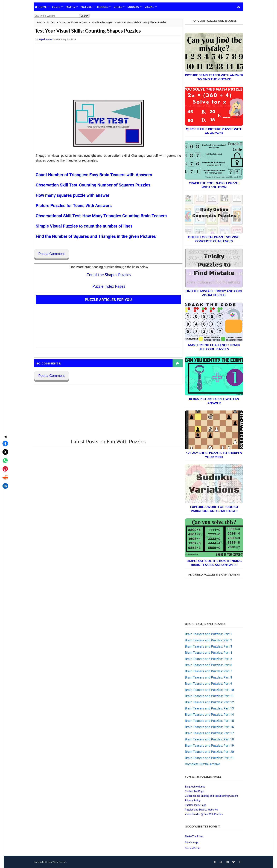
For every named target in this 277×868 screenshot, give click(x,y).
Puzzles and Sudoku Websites (198, 810)
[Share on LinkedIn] (4, 458)
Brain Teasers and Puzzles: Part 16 (206, 727)
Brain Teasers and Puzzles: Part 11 (206, 696)
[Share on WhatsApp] (4, 432)
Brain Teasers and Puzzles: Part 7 (205, 671)
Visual (152, 7)
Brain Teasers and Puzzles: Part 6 (205, 665)
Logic (59, 7)
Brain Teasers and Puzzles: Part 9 (205, 684)
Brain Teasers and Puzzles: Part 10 (206, 690)
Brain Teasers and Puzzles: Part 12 (206, 702)
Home (46, 7)
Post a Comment (55, 254)
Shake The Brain (191, 837)
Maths (73, 7)
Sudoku (136, 7)
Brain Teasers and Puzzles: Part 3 (205, 646)
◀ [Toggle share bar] (4, 409)
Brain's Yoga (189, 842)
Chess (121, 7)
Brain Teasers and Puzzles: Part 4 (205, 653)
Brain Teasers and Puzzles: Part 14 (206, 715)
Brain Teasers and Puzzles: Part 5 (205, 659)
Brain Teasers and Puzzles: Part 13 (206, 708)
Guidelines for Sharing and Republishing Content (208, 796)
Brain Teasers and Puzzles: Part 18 (206, 739)
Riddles (106, 7)
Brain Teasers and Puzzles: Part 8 (205, 677)
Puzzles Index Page (193, 805)
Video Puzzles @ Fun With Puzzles (201, 814)
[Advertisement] (106, 72)
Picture (89, 7)
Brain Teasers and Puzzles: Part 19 (206, 745)
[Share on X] (4, 424)
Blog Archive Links (192, 787)
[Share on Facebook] (4, 415)
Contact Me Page (191, 791)
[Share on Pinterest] (4, 441)
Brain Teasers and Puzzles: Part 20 (206, 752)
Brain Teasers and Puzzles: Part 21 (206, 758)
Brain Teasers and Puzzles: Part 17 (206, 733)
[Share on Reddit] (4, 449)
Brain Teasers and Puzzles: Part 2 (205, 640)
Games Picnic (189, 848)
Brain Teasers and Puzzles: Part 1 (205, 634)
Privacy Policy (189, 800)
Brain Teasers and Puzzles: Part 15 (206, 721)
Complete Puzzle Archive (199, 764)
